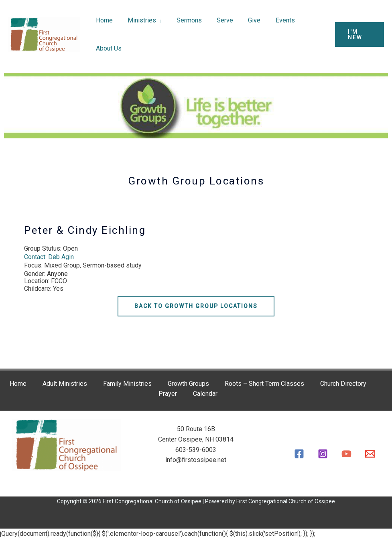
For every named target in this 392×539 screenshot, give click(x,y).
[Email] (370, 454)
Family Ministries (127, 384)
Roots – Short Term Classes (265, 384)
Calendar (205, 394)
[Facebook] (299, 454)
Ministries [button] (139, 20)
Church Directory (344, 384)
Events (274, 20)
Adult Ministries (65, 384)
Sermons (184, 20)
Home (103, 20)
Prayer (168, 394)
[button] (358, 34)
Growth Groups (188, 384)
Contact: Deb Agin (49, 257)
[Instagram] (323, 454)
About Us (108, 48)
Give (245, 20)
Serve (218, 20)
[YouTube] (346, 454)
